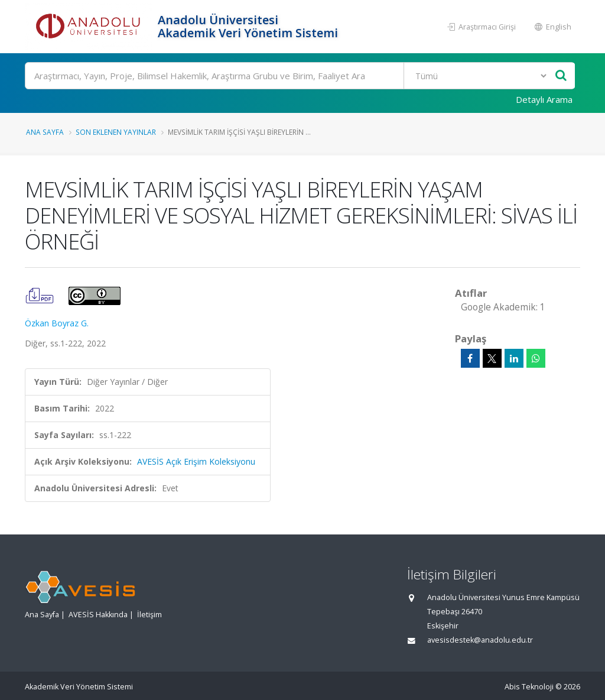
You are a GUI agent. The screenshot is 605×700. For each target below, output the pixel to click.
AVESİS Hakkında (98, 615)
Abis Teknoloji (529, 687)
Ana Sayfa (45, 132)
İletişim (149, 615)
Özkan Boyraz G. (57, 323)
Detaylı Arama (544, 99)
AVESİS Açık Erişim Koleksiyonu (196, 461)
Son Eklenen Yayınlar (116, 132)
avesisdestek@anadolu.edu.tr (480, 640)
